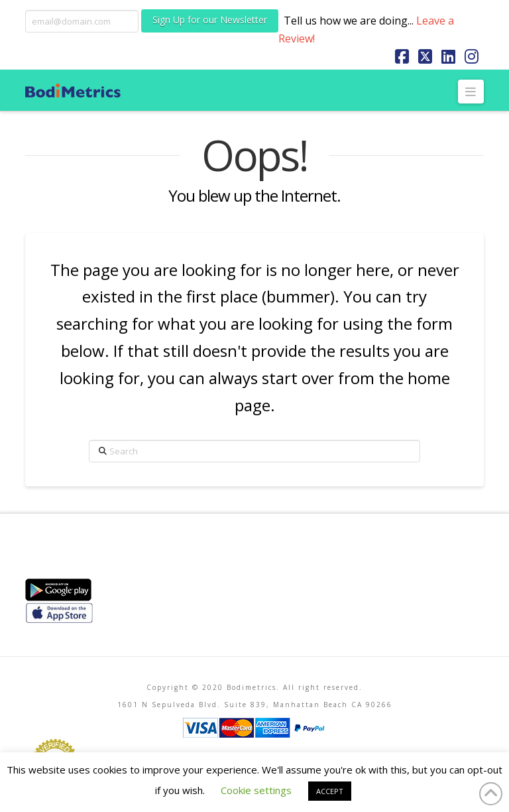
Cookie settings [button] (256, 790)
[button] (471, 91)
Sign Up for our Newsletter (210, 20)
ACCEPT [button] (330, 791)
